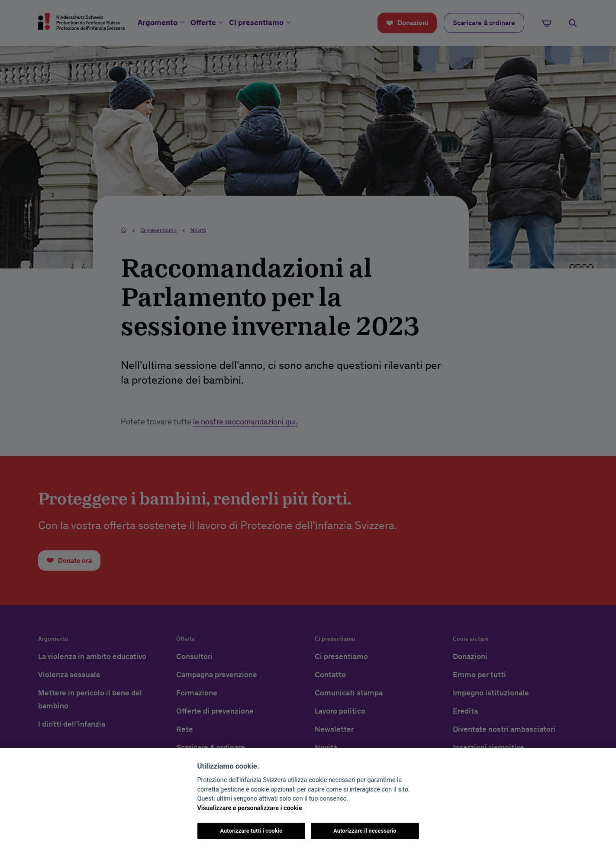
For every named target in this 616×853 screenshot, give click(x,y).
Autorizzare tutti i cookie (251, 831)
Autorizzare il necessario (365, 831)
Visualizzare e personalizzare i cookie (250, 808)
